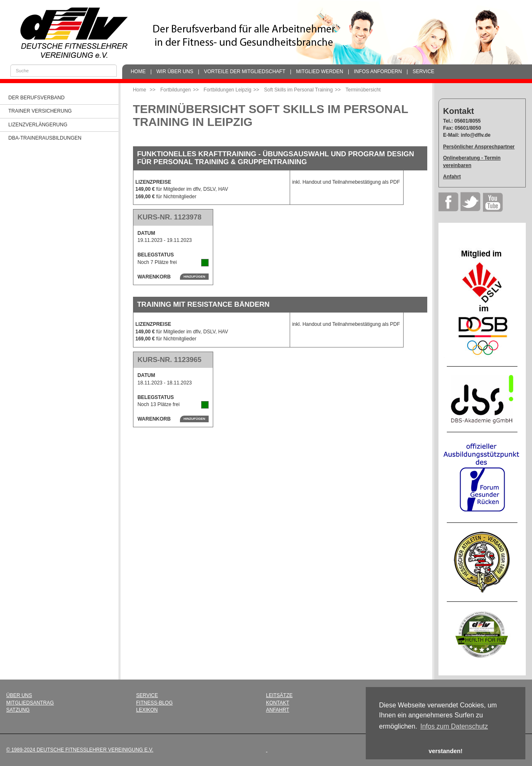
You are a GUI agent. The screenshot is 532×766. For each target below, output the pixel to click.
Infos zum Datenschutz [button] (454, 726)
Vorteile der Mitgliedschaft (245, 71)
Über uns (19, 695)
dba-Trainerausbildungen (45, 138)
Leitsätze (279, 695)
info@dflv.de (476, 135)
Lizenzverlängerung (38, 125)
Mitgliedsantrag (30, 703)
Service (424, 71)
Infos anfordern (378, 71)
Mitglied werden (319, 71)
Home (138, 71)
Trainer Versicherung (40, 111)
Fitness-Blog (155, 703)
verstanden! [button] (446, 751)
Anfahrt (452, 177)
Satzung (18, 710)
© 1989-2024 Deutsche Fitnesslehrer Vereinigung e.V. (80, 750)
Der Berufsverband (36, 98)
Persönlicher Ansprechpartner (479, 147)
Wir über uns (175, 71)
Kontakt (278, 703)
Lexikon (147, 710)
